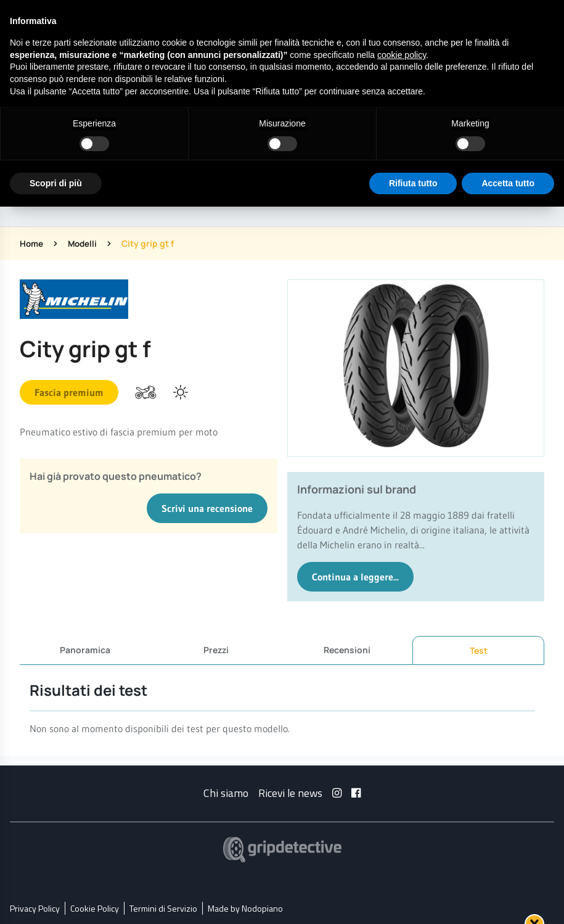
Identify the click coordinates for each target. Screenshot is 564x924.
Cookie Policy (95, 908)
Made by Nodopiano (245, 908)
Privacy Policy (35, 908)
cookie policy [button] (402, 55)
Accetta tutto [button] (508, 183)
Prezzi (216, 650)
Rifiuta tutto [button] (413, 183)
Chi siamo (226, 792)
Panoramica (85, 650)
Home (32, 243)
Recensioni (347, 650)
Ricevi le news (290, 792)
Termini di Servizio (163, 908)
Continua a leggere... (355, 577)
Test (479, 650)
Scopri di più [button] (56, 183)
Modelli (84, 243)
